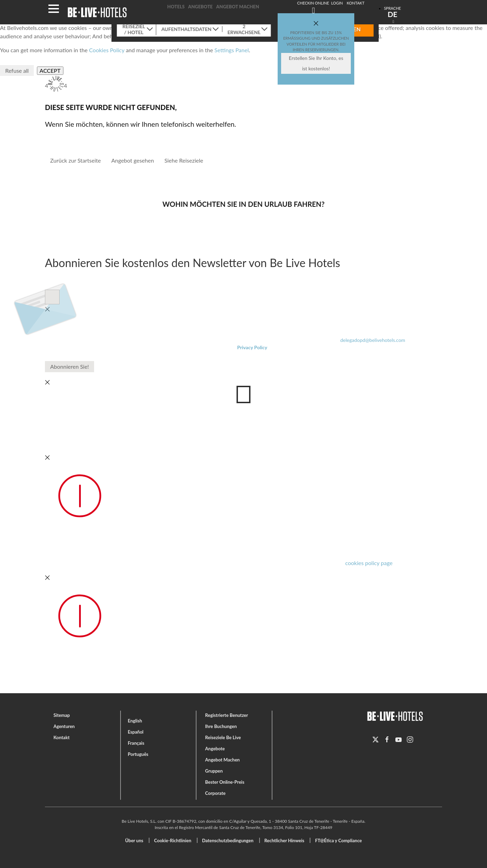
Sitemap (61, 715)
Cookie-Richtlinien (173, 840)
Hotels (176, 7)
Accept (50, 71)
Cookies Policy (107, 50)
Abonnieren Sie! (69, 366)
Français (136, 743)
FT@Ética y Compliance (338, 840)
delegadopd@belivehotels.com (373, 340)
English (135, 721)
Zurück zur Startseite (75, 160)
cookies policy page (369, 563)
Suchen (404, 25)
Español (136, 732)
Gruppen (214, 771)
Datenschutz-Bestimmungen (122, 297)
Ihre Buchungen (221, 726)
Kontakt (61, 737)
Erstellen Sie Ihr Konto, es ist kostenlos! (316, 63)
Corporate (215, 793)
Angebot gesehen (132, 160)
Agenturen (64, 726)
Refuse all (17, 71)
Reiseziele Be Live (223, 737)
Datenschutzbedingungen (228, 840)
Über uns (134, 840)
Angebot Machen (238, 7)
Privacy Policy (252, 347)
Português (138, 754)
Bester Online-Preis (225, 782)
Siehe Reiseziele (184, 160)
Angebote (200, 7)
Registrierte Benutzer (227, 715)
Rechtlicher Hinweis (284, 840)
